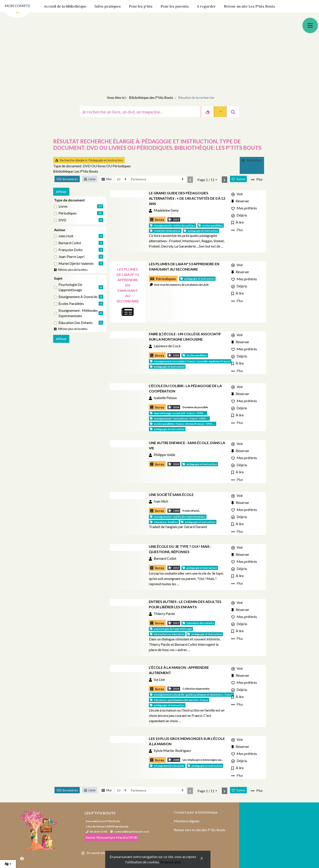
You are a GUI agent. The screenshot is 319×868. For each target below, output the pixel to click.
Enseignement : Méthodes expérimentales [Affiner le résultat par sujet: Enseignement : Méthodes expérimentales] (78, 313)
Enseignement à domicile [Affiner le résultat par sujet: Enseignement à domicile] (78, 297)
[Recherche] (140, 112)
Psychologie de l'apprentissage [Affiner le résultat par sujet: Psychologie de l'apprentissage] (70, 287)
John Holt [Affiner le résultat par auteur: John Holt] (66, 236)
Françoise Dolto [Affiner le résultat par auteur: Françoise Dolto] (71, 250)
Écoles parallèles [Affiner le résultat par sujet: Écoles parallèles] (71, 303)
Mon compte (17, 6)
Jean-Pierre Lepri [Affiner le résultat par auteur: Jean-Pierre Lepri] (71, 256)
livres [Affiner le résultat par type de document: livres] (63, 206)
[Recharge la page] (122, 179)
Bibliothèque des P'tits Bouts (151, 97)
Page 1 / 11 (206, 180)
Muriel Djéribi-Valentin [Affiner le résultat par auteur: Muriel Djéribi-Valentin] (76, 263)
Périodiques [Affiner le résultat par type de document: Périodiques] (68, 213)
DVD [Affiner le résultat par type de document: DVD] (62, 220)
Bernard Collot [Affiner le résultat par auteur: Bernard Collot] (70, 243)
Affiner (61, 192)
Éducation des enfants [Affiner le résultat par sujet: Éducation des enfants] (76, 323)
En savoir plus (171, 862)
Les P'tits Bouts (100, 813)
